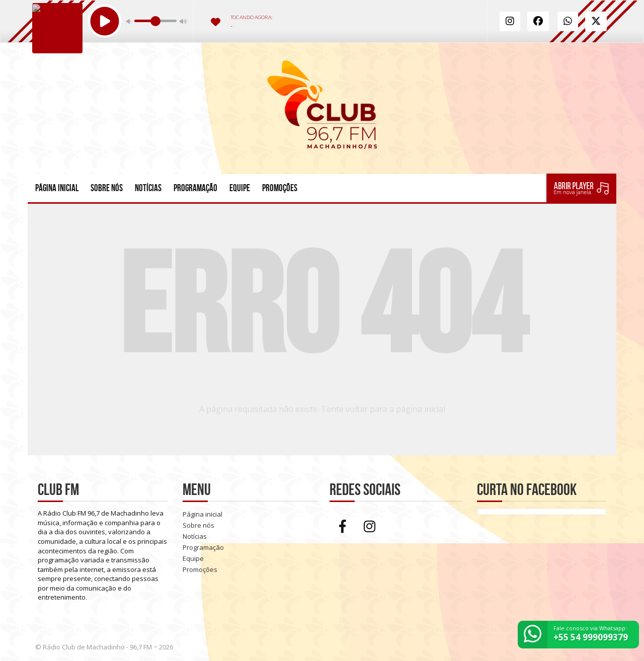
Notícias (148, 188)
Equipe (240, 188)
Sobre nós (107, 188)
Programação (195, 188)
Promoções (280, 188)
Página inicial (57, 188)
